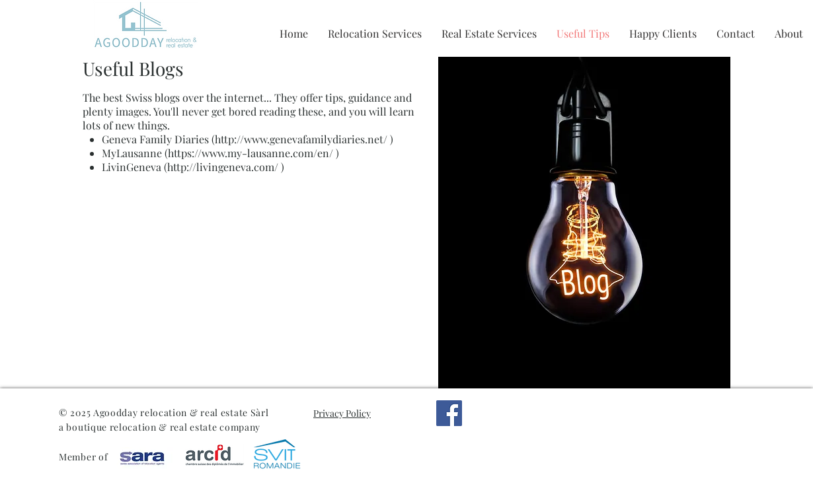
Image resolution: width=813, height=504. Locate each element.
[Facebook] (449, 413)
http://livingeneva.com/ (223, 167)
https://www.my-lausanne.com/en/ (251, 153)
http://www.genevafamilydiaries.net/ (301, 139)
